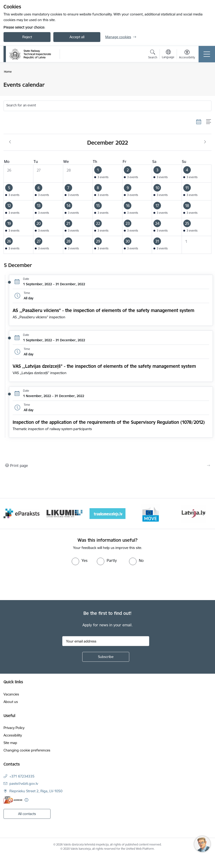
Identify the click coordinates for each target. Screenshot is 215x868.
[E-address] (13, 800)
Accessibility (13, 735)
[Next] (204, 514)
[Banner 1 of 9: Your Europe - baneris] (21, 513)
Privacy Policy (14, 728)
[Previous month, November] (10, 142)
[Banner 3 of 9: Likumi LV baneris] (107, 513)
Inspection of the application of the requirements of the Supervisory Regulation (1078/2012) (109, 422)
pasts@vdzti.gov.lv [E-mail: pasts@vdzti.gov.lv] (24, 783)
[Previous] (11, 514)
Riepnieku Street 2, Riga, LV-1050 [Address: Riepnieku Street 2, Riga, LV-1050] (36, 791)
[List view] (209, 122)
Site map (10, 743)
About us (11, 702)
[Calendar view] (199, 122)
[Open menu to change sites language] (168, 55)
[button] (107, 174)
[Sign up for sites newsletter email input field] (106, 641)
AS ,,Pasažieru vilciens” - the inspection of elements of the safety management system (104, 310)
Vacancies (11, 694)
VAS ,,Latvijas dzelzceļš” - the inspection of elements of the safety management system (104, 366)
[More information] (26, 800)
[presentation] (39, 583)
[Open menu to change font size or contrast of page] (187, 55)
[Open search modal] (153, 55)
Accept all (77, 37)
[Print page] (107, 466)
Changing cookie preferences (27, 750)
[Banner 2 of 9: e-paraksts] (64, 513)
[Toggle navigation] (207, 54)
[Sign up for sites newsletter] (106, 657)
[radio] (80, 560)
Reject (27, 37)
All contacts (27, 814)
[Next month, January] (205, 142)
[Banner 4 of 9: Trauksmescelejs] (150, 513)
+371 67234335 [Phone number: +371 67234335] (22, 776)
